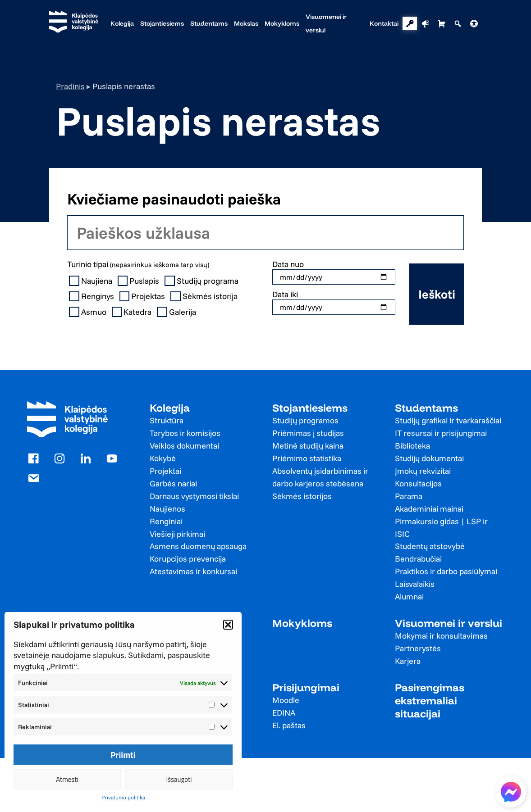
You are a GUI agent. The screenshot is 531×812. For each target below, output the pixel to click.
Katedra (133, 312)
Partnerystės (418, 648)
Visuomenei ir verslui (449, 623)
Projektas (143, 296)
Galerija (177, 312)
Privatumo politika (123, 797)
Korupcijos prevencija (188, 559)
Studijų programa (202, 281)
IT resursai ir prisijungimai (441, 433)
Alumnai (409, 597)
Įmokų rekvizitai (423, 471)
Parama (409, 496)
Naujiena (92, 281)
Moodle (286, 700)
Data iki (285, 294)
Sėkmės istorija (205, 296)
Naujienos (167, 509)
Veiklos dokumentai (184, 446)
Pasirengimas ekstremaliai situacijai (430, 701)
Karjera (408, 661)
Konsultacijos (418, 483)
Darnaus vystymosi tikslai (194, 496)
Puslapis (140, 281)
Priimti (123, 755)
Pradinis (70, 86)
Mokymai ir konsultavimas (441, 636)
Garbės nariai (173, 483)
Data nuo (288, 264)
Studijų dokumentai (429, 458)
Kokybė (163, 458)
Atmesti (67, 779)
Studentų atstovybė (430, 546)
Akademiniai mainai (429, 509)
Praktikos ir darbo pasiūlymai (446, 571)
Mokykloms (302, 623)
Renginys (92, 296)
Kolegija (170, 408)
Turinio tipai (138, 264)
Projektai (165, 471)
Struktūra (167, 420)
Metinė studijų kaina (308, 446)
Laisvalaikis (415, 584)
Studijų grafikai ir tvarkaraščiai (448, 420)
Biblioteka (412, 446)
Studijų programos (305, 420)
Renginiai (166, 521)
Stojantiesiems (310, 408)
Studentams (426, 408)
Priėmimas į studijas (308, 433)
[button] (228, 625)
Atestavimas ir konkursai (193, 571)
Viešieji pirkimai (177, 534)
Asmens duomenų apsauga (198, 546)
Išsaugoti (179, 779)
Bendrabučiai (418, 559)
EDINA (284, 713)
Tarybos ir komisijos (185, 433)
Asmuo (89, 312)
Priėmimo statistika (307, 458)
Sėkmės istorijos (302, 496)
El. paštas (289, 725)
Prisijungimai (306, 687)
